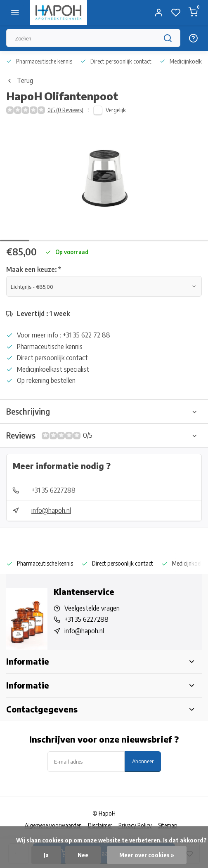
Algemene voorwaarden (53, 825)
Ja (46, 855)
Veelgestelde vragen (92, 608)
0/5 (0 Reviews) (65, 110)
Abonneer (143, 761)
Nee (83, 855)
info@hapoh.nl (51, 510)
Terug (20, 80)
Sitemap (168, 825)
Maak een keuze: (34, 269)
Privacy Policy (135, 825)
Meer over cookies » (147, 855)
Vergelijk (116, 110)
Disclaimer (100, 825)
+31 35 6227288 (53, 490)
